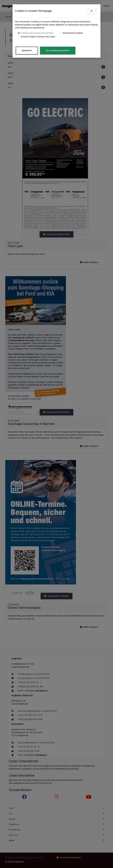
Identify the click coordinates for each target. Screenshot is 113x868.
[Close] (92, 11)
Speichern (27, 50)
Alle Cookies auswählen (58, 50)
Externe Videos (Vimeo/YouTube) (38, 37)
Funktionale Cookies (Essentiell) (37, 33)
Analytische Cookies (73, 33)
